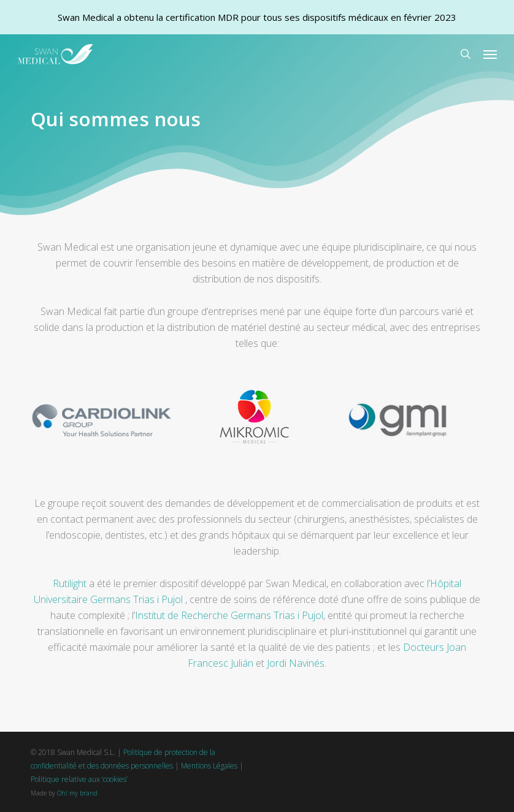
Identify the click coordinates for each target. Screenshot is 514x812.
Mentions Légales (209, 766)
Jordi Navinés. (297, 663)
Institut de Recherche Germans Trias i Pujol (229, 615)
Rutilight (70, 583)
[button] (490, 54)
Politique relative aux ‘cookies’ (79, 779)
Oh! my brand (77, 793)
